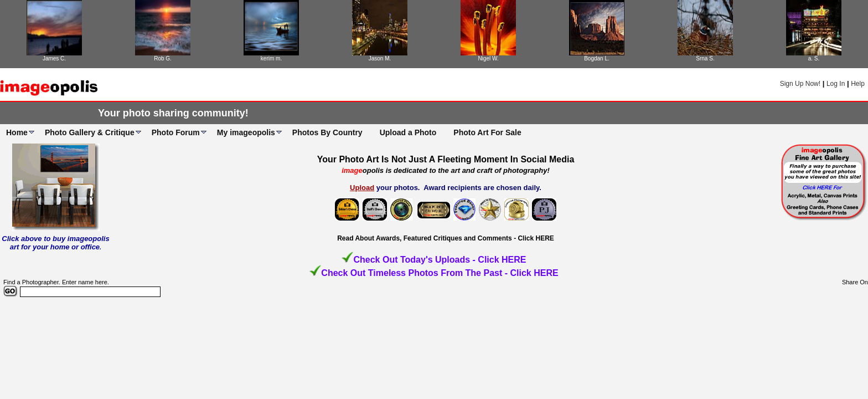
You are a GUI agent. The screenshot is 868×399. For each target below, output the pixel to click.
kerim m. (271, 58)
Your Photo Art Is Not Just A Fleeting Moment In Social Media (446, 159)
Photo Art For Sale (487, 132)
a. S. (814, 58)
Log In (836, 84)
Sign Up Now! (800, 84)
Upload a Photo (408, 132)
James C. (54, 58)
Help (858, 84)
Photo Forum (176, 132)
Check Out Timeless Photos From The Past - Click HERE (440, 273)
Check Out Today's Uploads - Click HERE (440, 260)
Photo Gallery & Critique (90, 132)
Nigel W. (488, 58)
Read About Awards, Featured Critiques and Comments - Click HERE (446, 238)
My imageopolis (246, 132)
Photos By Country (327, 132)
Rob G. (163, 58)
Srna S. (705, 58)
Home (17, 132)
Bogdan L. (597, 58)
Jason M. (380, 58)
